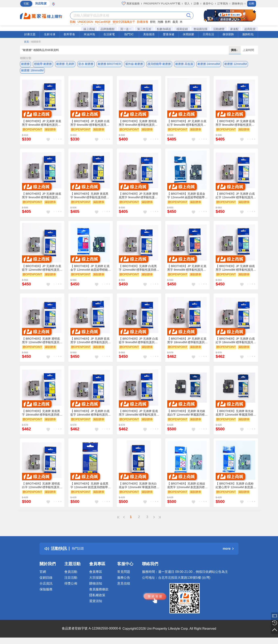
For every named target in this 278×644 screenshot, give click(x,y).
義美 (175, 22)
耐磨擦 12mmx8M (236, 64)
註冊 (196, 4)
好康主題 (30, 34)
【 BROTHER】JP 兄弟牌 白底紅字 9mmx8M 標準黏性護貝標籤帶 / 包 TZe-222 (187, 126)
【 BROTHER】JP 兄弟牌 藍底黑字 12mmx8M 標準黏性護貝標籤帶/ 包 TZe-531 (90, 344)
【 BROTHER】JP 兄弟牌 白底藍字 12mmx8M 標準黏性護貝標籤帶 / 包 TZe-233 (42, 271)
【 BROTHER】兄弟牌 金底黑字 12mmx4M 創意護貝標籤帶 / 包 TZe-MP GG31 (90, 489)
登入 (187, 4)
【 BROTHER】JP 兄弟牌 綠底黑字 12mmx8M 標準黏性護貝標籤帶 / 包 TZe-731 (236, 271)
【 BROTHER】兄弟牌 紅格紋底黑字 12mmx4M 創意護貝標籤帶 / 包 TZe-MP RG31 (187, 489)
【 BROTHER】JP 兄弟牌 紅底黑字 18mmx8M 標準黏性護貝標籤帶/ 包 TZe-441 (187, 344)
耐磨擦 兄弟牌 (65, 64)
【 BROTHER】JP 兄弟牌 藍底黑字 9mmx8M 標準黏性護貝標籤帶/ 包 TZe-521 (235, 126)
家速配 (234, 29)
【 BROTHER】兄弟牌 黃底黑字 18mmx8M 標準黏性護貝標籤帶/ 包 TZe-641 (42, 416)
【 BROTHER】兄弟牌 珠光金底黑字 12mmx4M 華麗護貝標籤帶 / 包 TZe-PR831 (236, 416)
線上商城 (89, 29)
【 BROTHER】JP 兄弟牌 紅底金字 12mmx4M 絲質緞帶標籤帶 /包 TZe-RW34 (90, 271)
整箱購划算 (201, 29)
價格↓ (235, 50)
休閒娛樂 (188, 34)
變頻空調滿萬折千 (124, 22)
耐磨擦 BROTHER (109, 64)
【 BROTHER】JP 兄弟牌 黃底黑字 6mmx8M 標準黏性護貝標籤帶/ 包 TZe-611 (42, 126)
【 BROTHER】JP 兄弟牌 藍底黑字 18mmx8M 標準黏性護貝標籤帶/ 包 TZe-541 (139, 416)
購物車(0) (238, 4)
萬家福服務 (131, 3)
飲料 (168, 22)
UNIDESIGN (85, 22)
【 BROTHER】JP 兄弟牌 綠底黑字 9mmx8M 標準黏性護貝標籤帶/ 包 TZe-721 (42, 199)
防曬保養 (143, 22)
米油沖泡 (89, 34)
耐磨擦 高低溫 (184, 64)
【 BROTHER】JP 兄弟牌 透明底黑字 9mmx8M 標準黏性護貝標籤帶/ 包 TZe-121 (138, 199)
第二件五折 (144, 29)
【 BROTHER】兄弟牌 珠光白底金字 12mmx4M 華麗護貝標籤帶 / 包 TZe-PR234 (139, 489)
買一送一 (126, 29)
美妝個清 (149, 34)
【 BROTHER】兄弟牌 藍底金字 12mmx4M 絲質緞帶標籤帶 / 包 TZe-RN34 (187, 199)
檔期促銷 (182, 29)
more (228, 552)
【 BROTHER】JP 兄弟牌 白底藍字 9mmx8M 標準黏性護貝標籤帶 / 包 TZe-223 (138, 344)
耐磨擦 (25, 64)
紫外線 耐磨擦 (134, 64)
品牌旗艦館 (108, 29)
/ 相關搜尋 (35, 42)
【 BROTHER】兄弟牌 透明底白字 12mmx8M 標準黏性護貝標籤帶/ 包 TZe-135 (42, 489)
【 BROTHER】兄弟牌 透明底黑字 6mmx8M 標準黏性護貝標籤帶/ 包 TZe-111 (138, 126)
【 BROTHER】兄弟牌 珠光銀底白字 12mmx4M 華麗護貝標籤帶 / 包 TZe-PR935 (187, 416)
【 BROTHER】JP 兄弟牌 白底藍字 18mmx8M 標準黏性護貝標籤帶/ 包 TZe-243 (90, 416)
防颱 (73, 22)
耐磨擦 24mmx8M (209, 64)
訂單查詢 (223, 4)
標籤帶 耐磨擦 (43, 64)
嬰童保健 (169, 34)
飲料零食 (69, 34)
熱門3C (129, 34)
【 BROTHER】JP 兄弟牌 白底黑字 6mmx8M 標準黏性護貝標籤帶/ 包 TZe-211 (90, 126)
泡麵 (160, 22)
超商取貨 (250, 29)
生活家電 (109, 34)
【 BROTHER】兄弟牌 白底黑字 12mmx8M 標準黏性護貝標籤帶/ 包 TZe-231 (139, 271)
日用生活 (208, 34)
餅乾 (153, 22)
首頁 (26, 42)
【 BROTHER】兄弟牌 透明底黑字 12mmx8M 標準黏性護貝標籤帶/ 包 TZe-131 (42, 344)
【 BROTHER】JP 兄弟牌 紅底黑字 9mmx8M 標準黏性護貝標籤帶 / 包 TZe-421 (187, 271)
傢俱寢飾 (228, 34)
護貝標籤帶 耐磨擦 (159, 64)
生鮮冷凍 (50, 34)
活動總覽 (219, 29)
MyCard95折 (103, 22)
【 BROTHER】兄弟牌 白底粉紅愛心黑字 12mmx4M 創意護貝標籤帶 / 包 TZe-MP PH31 (236, 489)
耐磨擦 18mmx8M (32, 72)
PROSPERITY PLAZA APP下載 (162, 4)
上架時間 (248, 50)
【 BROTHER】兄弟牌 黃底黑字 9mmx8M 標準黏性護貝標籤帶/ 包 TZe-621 (90, 199)
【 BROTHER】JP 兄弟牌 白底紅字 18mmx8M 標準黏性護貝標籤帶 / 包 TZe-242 (236, 344)
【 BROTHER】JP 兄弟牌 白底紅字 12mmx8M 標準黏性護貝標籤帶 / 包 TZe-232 (236, 199)
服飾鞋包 (248, 34)
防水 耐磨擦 (86, 64)
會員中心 (208, 4)
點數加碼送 (164, 29)
